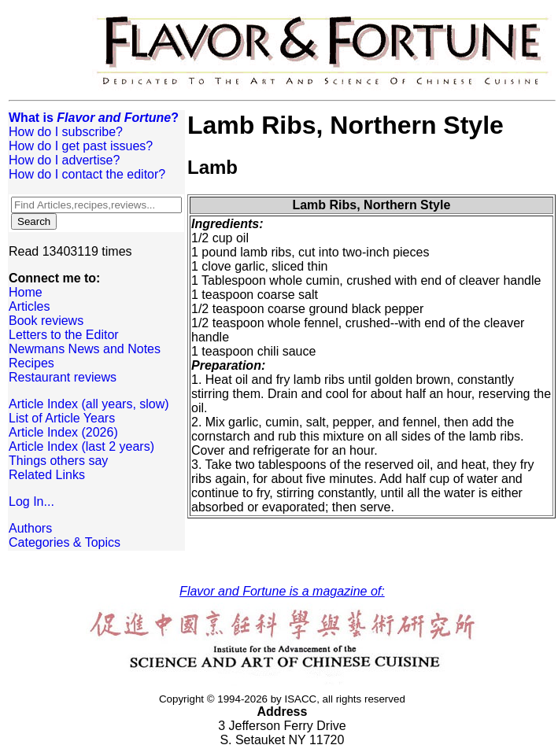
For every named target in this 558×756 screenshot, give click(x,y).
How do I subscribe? (66, 132)
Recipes (31, 363)
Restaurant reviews (63, 377)
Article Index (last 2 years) (81, 446)
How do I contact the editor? (87, 174)
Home (26, 292)
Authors (30, 528)
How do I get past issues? (81, 146)
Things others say (58, 461)
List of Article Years (62, 418)
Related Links (47, 475)
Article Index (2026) (63, 432)
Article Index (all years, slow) (89, 404)
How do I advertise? (64, 160)
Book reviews (46, 321)
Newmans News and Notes (85, 349)
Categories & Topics (65, 542)
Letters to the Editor (64, 335)
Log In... (31, 502)
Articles (29, 306)
